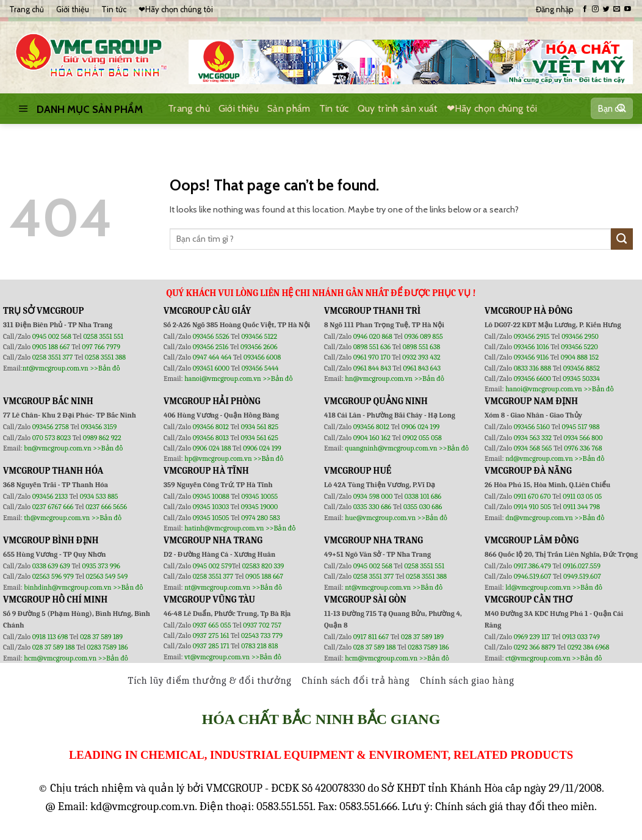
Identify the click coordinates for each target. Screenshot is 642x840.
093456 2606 (259, 347)
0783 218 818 (259, 646)
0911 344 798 (582, 507)
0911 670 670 (533, 496)
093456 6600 (532, 378)
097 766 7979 (101, 347)
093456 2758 (51, 427)
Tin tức (114, 9)
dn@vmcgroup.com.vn (539, 518)
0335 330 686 (373, 507)
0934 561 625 (260, 438)
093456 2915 (532, 336)
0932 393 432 (421, 357)
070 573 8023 (52, 438)
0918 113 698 (51, 637)
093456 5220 (579, 347)
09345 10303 (211, 507)
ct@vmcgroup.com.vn (538, 658)
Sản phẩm (289, 108)
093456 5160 (533, 427)
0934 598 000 (374, 496)
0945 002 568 (53, 336)
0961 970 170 (373, 357)
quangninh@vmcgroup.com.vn (391, 448)
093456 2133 (50, 496)
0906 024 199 (262, 448)
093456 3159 (99, 427)
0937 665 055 (213, 625)
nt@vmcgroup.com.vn (56, 368)
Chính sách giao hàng (467, 681)
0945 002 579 (212, 566)
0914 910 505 (532, 507)
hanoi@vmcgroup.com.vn (223, 378)
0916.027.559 (582, 566)
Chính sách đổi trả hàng (356, 681)
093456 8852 (582, 368)
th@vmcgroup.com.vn (57, 518)
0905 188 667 (52, 347)
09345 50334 (581, 378)
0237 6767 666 (54, 507)
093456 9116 (531, 357)
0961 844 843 (372, 368)
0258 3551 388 (105, 357)
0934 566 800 (583, 438)
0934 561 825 (260, 427)
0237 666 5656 (106, 507)
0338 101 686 (423, 496)
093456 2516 (211, 347)
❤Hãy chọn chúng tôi (176, 9)
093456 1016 (532, 347)
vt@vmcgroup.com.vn (217, 657)
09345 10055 (259, 496)
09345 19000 (259, 507)
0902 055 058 (422, 438)
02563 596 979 (53, 576)
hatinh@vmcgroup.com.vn (224, 528)
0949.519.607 (582, 576)
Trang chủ (27, 9)
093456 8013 (212, 438)
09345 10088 (211, 496)
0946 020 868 (374, 336)
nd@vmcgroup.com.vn (539, 458)
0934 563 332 (534, 438)
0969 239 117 (533, 637)
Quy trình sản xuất (398, 108)
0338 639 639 (52, 566)
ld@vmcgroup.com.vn (538, 587)
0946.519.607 (533, 576)
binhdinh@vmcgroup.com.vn (67, 587)
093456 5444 (260, 368)
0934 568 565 (534, 448)
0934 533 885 (99, 496)
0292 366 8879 (536, 647)
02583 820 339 (263, 566)
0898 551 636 (373, 347)
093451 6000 (211, 368)
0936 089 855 (423, 336)
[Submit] (621, 109)
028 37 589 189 (101, 637)
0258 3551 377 (53, 357)
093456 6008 (262, 357)
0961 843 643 (422, 368)
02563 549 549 (107, 576)
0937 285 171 (211, 646)
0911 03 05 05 (582, 496)
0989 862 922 (102, 438)
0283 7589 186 (107, 647)
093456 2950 (580, 336)
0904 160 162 (373, 438)
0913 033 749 (581, 637)
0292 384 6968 (589, 647)
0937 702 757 (262, 625)
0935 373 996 (101, 566)
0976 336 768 (583, 448)
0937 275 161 (211, 635)
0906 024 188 (213, 448)
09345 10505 (211, 518)
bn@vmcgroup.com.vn (58, 448)
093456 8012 (211, 427)
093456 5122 (259, 336)
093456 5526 (212, 336)
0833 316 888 (532, 368)
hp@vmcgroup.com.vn (218, 458)
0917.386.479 (533, 566)
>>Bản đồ (105, 368)
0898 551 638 (422, 347)
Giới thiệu (73, 9)
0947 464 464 (212, 357)
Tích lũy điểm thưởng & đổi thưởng (210, 681)
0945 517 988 (581, 427)
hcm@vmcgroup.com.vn (60, 658)
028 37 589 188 (54, 647)
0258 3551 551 (103, 336)
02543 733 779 (262, 635)
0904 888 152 (580, 357)
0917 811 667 (372, 637)
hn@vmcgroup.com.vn (379, 378)
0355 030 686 (423, 507)
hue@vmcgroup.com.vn (380, 518)
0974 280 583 (261, 518)
